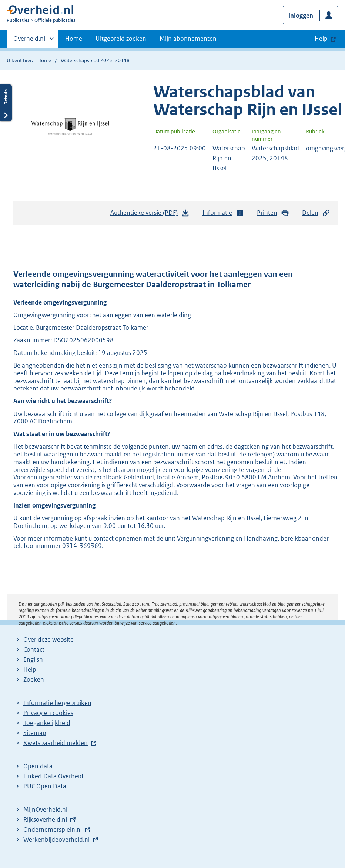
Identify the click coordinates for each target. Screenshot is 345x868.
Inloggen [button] (301, 16)
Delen (316, 213)
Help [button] (321, 39)
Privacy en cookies (48, 713)
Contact (34, 649)
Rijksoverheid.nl (45, 819)
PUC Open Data (45, 786)
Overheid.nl (29, 41)
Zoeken (34, 679)
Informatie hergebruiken (57, 703)
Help (30, 669)
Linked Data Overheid (53, 776)
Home (74, 39)
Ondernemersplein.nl (53, 829)
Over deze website (48, 639)
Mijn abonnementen (188, 39)
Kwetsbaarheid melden (56, 743)
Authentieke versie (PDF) (150, 214)
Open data (38, 766)
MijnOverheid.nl (45, 809)
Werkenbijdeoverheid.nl (56, 839)
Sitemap (35, 733)
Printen (273, 213)
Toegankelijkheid (47, 723)
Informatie (223, 213)
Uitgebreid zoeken (121, 39)
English (33, 659)
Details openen (6, 103)
